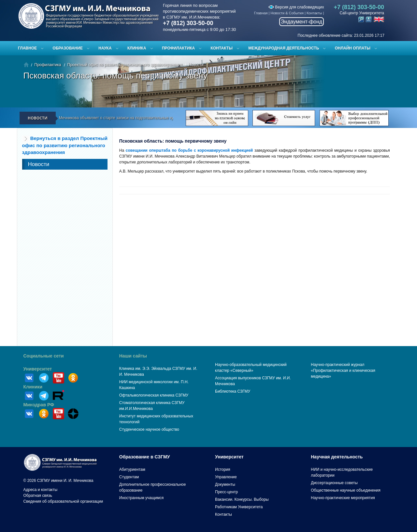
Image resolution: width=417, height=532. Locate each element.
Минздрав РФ (39, 405)
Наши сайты (133, 356)
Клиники (33, 387)
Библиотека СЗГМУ (233, 391)
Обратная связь (38, 496)
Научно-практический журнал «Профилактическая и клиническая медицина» (343, 371)
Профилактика (178, 48)
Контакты (314, 13)
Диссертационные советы (334, 483)
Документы (225, 484)
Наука (105, 48)
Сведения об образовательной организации (63, 501)
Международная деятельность (284, 48)
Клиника (137, 48)
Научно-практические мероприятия (343, 498)
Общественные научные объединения (346, 490)
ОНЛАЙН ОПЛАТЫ (353, 48)
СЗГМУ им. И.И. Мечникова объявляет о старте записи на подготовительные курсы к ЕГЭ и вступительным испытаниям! (143, 118)
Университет (38, 369)
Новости (196, 65)
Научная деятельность (337, 457)
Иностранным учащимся (141, 498)
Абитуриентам (132, 469)
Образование (68, 48)
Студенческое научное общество (149, 429)
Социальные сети (44, 356)
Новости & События (287, 13)
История (223, 469)
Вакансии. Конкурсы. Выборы (242, 499)
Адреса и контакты (41, 490)
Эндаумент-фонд (302, 22)
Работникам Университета (239, 507)
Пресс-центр (226, 492)
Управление (226, 477)
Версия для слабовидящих (296, 7)
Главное (27, 48)
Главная (261, 13)
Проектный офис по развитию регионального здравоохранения (125, 65)
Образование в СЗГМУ (145, 457)
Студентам (129, 477)
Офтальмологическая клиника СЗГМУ (154, 395)
